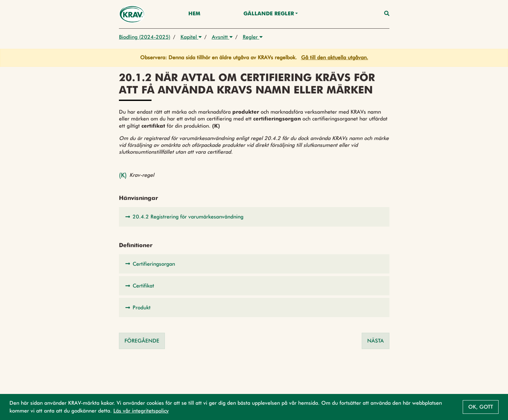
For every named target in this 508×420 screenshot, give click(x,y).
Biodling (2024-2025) (145, 37)
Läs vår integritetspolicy (141, 411)
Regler (253, 37)
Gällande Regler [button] (269, 14)
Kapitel (191, 37)
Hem (194, 14)
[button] (254, 217)
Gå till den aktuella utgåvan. (335, 57)
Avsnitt (222, 37)
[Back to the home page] (132, 14)
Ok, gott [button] (481, 407)
